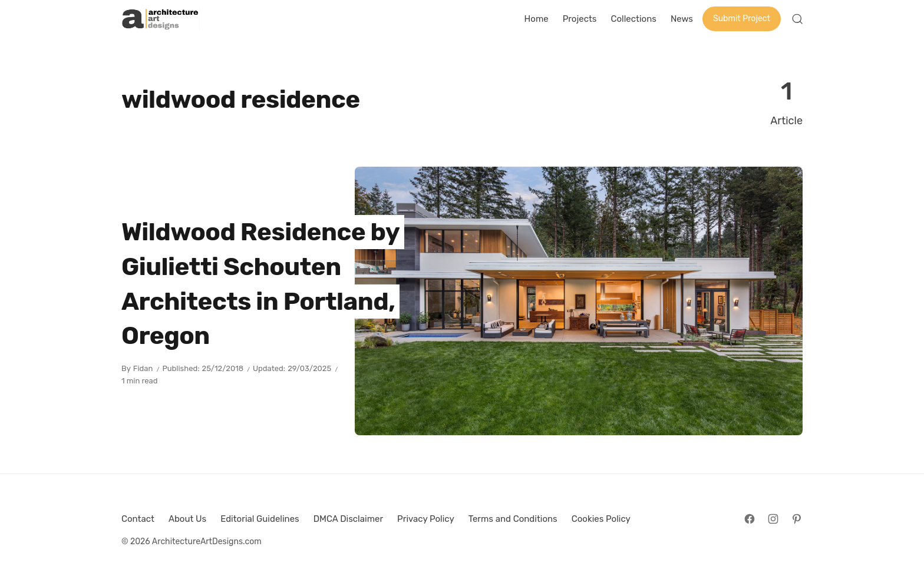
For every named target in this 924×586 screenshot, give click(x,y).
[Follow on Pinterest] (797, 519)
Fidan (143, 368)
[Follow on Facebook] (750, 519)
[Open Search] (797, 19)
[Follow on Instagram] (773, 519)
